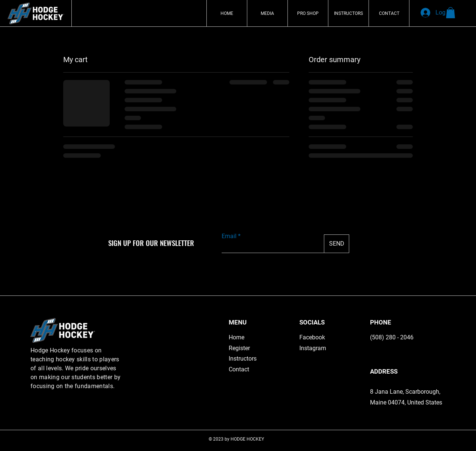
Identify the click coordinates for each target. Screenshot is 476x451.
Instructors (243, 359)
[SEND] (337, 244)
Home (237, 337)
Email (229, 236)
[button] (451, 13)
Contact (239, 369)
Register (239, 348)
